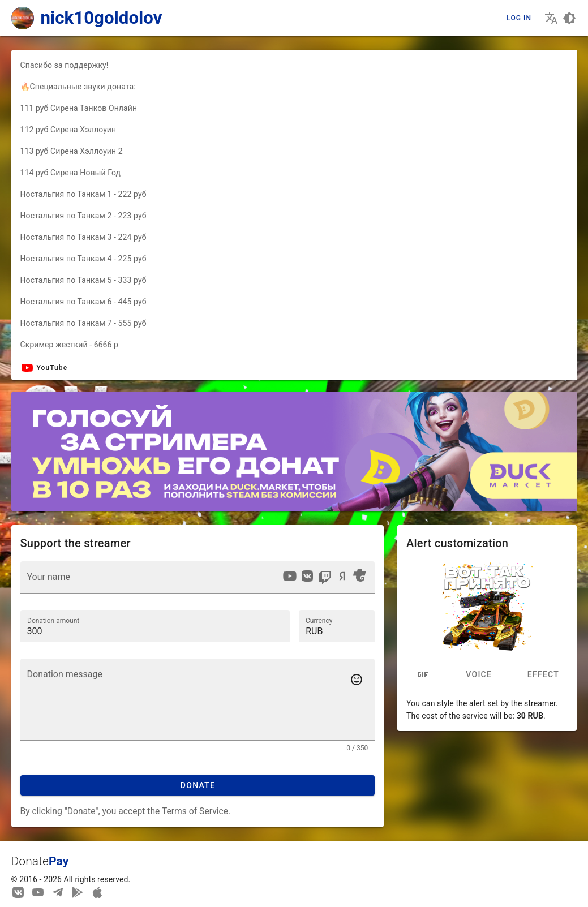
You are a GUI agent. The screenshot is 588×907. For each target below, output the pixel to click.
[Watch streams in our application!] (97, 892)
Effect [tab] (543, 675)
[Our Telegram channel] (58, 892)
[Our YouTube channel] (38, 892)
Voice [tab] (479, 675)
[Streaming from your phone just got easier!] (78, 892)
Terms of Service (195, 811)
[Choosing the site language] (551, 18)
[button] (337, 626)
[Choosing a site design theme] (569, 18)
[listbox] (324, 578)
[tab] (423, 675)
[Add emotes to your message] (357, 680)
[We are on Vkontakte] (18, 892)
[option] (290, 576)
